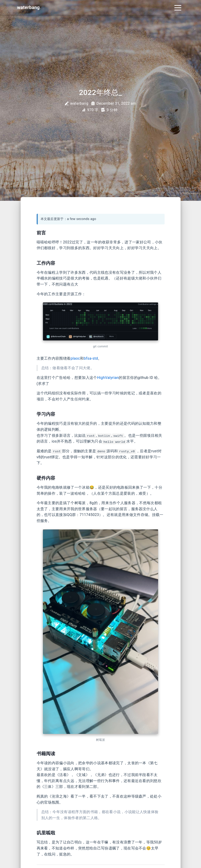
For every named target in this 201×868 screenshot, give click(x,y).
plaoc (75, 358)
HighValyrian (108, 378)
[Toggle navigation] (178, 7)
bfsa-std (91, 358)
